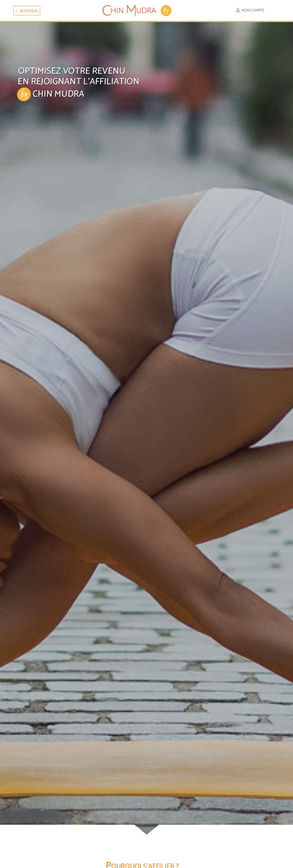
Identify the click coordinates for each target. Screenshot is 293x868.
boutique (27, 11)
